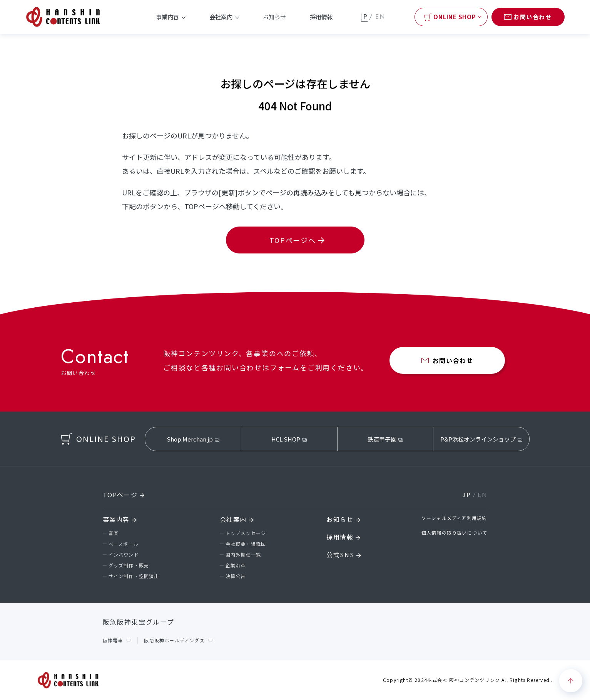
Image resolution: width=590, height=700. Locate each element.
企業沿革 (236, 565)
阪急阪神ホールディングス (174, 640)
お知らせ (274, 17)
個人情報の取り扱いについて (455, 532)
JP (364, 17)
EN (380, 17)
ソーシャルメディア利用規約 (454, 518)
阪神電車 (113, 640)
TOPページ (124, 495)
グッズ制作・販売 (129, 565)
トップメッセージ (246, 533)
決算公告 (236, 576)
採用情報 (321, 17)
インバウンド (124, 554)
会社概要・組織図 (246, 544)
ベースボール (124, 544)
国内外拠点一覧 (243, 554)
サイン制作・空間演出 (134, 576)
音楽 (114, 533)
